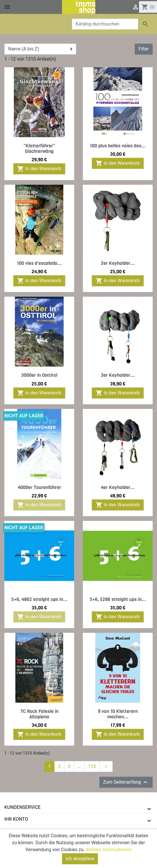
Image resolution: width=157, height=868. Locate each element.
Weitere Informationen (109, 851)
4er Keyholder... (118, 487)
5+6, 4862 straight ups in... (39, 599)
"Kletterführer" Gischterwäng (39, 148)
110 (92, 766)
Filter (144, 49)
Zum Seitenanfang (126, 782)
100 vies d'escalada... (39, 263)
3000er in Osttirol (39, 375)
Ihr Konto (16, 819)
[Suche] (105, 24)
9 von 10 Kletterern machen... (118, 714)
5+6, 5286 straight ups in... (118, 599)
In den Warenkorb (39, 169)
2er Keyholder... (118, 263)
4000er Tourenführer (39, 487)
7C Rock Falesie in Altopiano (39, 714)
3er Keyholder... (118, 375)
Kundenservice (22, 807)
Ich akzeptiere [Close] (80, 860)
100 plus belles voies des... (118, 146)
